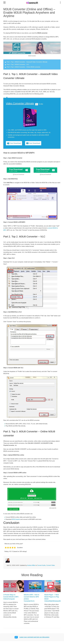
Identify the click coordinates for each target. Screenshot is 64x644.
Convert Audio (41, 565)
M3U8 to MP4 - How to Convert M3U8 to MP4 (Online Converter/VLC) (32, 598)
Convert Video (51, 565)
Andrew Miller (31, 565)
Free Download (15, 143)
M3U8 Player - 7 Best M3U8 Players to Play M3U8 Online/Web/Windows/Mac (52, 598)
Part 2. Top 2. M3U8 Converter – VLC (18, 64)
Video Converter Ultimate (20, 103)
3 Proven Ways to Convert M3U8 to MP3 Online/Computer (11, 597)
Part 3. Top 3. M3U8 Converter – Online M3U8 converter (24, 67)
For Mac (41, 104)
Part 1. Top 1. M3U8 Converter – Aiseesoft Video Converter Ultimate (27, 62)
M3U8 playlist (16, 519)
